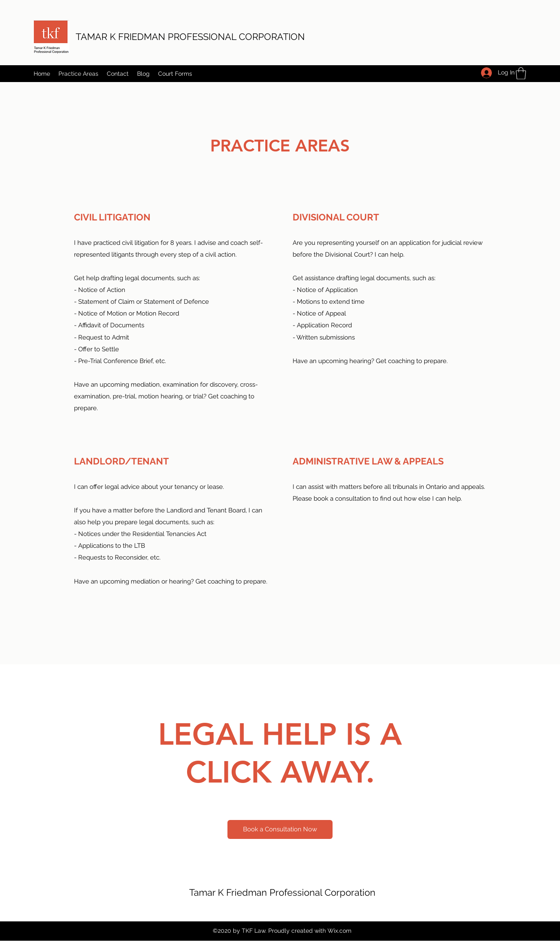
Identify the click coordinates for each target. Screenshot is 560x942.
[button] (521, 73)
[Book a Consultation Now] (280, 829)
